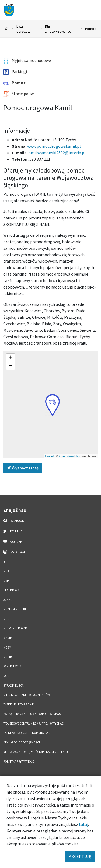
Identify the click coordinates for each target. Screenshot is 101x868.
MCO (6, 619)
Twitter (12, 531)
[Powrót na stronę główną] (7, 29)
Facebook (14, 520)
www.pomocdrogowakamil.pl (54, 146)
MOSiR (7, 657)
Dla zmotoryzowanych (59, 29)
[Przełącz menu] (89, 10)
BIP (5, 562)
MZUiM (8, 638)
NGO (6, 676)
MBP (6, 581)
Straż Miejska (13, 685)
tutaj (83, 824)
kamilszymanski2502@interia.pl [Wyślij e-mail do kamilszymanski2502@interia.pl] (56, 153)
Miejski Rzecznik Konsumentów (27, 695)
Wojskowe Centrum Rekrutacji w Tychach (34, 723)
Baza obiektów (23, 29)
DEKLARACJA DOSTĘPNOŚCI (22, 742)
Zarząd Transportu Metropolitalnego (32, 714)
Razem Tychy (12, 666)
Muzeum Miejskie (15, 609)
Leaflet (49, 456)
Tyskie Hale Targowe (18, 704)
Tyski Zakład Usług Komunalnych (28, 733)
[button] (53, 405)
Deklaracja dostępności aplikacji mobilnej (36, 752)
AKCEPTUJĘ (80, 856)
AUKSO (8, 600)
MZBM (7, 647)
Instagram (14, 552)
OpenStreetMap (70, 456)
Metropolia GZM (15, 628)
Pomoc (90, 29)
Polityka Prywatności (19, 761)
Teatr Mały (11, 590)
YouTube (13, 541)
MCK (6, 571)
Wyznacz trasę (23, 468)
